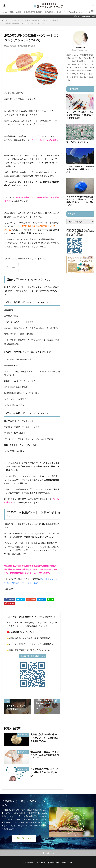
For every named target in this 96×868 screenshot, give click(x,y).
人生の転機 (52, 21)
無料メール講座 (15, 12)
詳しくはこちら (24, 838)
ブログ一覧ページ (18, 21)
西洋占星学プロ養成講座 (33, 12)
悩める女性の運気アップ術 (36, 21)
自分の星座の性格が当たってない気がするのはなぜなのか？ (45, 770)
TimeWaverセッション (73, 12)
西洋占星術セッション (53, 12)
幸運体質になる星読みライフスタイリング (55, 862)
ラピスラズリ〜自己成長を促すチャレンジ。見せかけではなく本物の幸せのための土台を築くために (80, 194)
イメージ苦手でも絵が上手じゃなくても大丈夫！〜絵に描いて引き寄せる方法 (80, 115)
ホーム (4, 12)
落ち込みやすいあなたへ (76, 141)
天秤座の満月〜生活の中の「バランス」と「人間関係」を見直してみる (45, 737)
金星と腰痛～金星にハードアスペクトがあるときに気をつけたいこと (45, 754)
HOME (6, 21)
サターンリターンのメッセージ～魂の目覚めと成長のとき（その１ (80, 167)
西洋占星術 (31, 46)
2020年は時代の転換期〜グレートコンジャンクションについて (24, 23)
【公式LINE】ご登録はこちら (32, 656)
